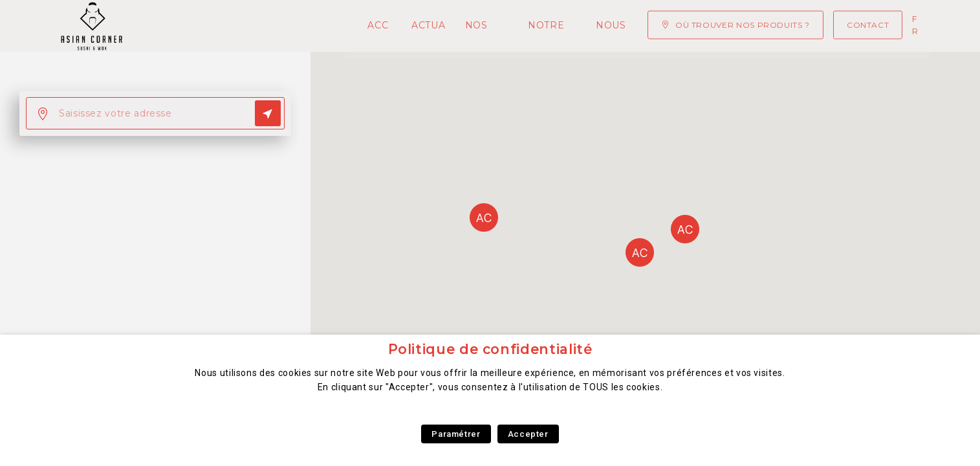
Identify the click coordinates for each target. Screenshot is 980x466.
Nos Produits (346, 26)
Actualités (256, 26)
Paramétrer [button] (456, 434)
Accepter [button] (528, 434)
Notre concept (450, 26)
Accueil (183, 26)
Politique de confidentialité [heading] (490, 349)
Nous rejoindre (561, 26)
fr (916, 25)
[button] (640, 252)
